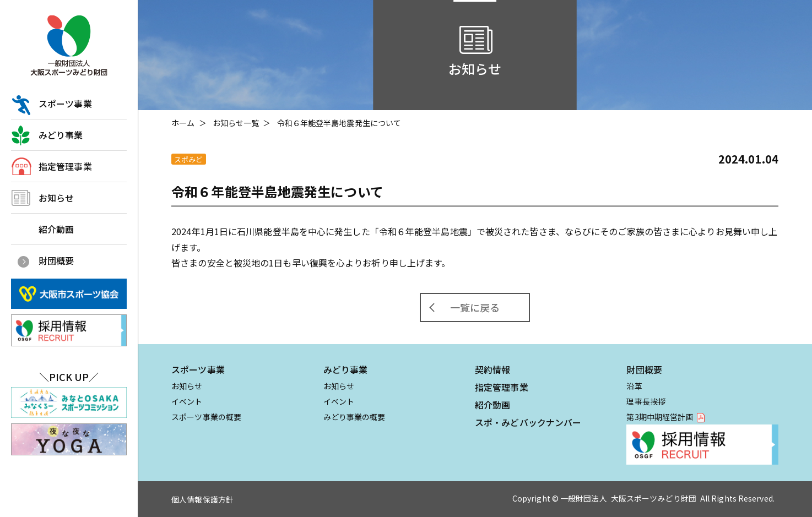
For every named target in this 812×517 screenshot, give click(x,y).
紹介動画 (56, 229)
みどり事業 (61, 135)
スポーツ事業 (65, 104)
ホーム (183, 123)
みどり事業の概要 (354, 417)
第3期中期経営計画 (660, 417)
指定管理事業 (65, 166)
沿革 (634, 386)
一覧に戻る (475, 307)
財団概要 (56, 260)
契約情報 (492, 369)
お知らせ (56, 198)
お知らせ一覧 (236, 123)
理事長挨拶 (646, 401)
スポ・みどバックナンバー (528, 422)
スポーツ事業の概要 (206, 417)
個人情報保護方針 (202, 499)
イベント (187, 401)
